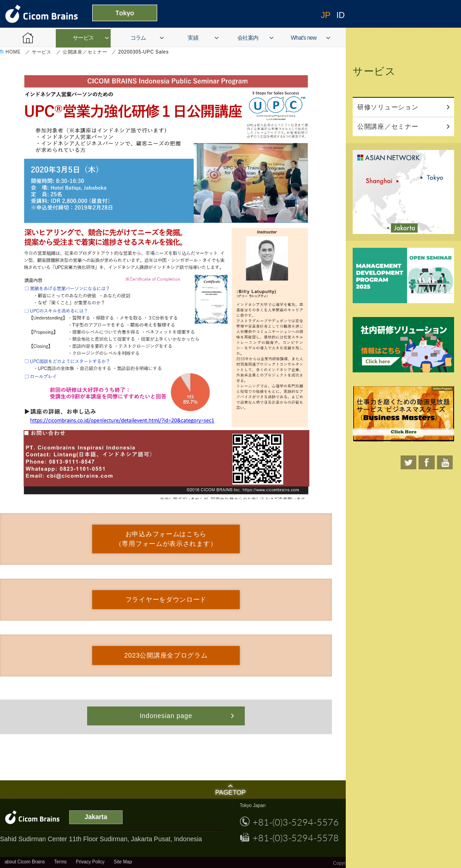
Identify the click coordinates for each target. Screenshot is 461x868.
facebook (427, 462)
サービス (83, 38)
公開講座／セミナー (85, 52)
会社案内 (248, 38)
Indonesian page (166, 716)
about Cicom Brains (25, 862)
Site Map (123, 862)
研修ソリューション (388, 107)
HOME (13, 52)
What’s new (304, 38)
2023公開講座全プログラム (166, 655)
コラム (138, 38)
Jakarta (406, 228)
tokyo (435, 178)
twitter (408, 462)
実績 (193, 38)
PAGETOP (230, 792)
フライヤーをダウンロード (166, 599)
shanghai (381, 181)
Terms (60, 862)
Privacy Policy (90, 862)
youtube (445, 462)
